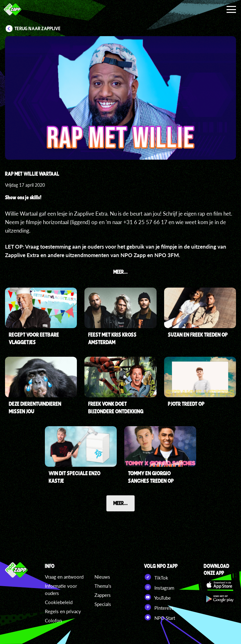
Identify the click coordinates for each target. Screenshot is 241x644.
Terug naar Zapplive (38, 29)
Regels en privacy (63, 611)
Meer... (120, 503)
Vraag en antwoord (64, 577)
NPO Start (160, 617)
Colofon (53, 620)
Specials (103, 604)
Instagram (159, 587)
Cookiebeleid (59, 602)
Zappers (103, 595)
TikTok (156, 577)
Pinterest (158, 607)
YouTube (157, 597)
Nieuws (102, 577)
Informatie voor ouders (61, 589)
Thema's (103, 586)
